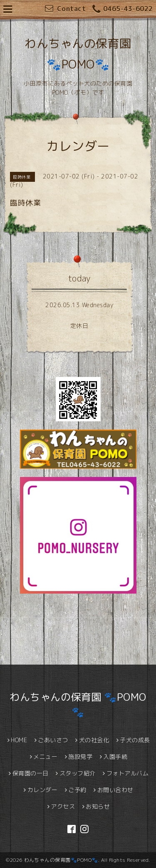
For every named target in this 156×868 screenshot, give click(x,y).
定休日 (79, 326)
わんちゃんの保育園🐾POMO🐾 (61, 860)
